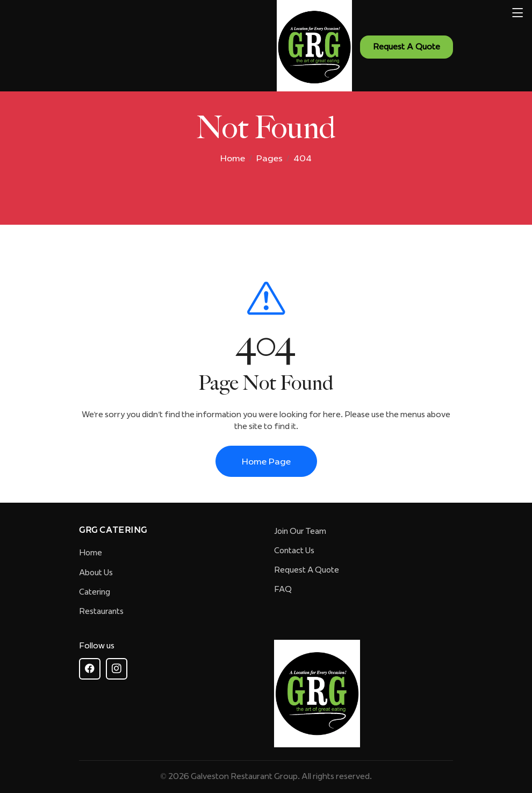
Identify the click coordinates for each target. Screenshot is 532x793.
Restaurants (101, 611)
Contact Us (294, 551)
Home (233, 158)
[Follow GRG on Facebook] (90, 669)
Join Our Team (300, 531)
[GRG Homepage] (317, 694)
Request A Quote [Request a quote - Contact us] (407, 47)
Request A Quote (307, 570)
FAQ (283, 589)
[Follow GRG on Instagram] (117, 669)
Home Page (266, 461)
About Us (96, 573)
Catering (95, 592)
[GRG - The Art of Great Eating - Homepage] (322, 47)
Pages (269, 158)
